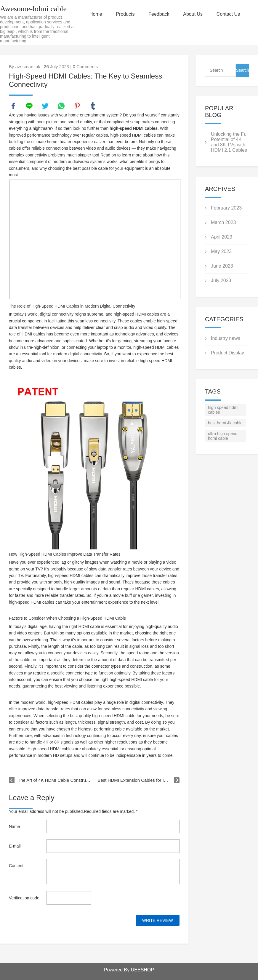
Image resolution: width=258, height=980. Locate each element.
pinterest (77, 106)
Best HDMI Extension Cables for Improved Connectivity (138, 780)
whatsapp (61, 106)
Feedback (159, 14)
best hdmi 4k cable (225, 423)
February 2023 (226, 208)
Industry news (226, 338)
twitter (45, 106)
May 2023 (221, 251)
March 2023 (223, 222)
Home (96, 14)
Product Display (227, 353)
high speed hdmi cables (223, 410)
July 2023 (221, 280)
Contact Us (228, 14)
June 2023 (222, 266)
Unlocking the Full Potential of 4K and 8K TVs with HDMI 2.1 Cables (230, 142)
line (29, 106)
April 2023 (222, 237)
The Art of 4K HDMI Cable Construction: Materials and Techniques (54, 780)
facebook (13, 106)
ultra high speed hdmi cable (223, 436)
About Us (193, 14)
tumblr (93, 106)
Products (125, 14)
